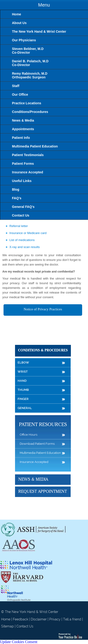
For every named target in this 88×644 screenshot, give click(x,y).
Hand (22, 381)
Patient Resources (43, 425)
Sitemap (8, 626)
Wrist (23, 372)
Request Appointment (43, 492)
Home (6, 619)
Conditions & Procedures (43, 351)
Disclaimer (39, 619)
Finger (23, 399)
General (25, 408)
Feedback (21, 619)
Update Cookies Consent (19, 642)
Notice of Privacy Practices (43, 309)
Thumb (23, 390)
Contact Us (25, 626)
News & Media (33, 479)
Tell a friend (72, 619)
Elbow (23, 362)
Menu (44, 5)
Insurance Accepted (34, 462)
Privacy (55, 619)
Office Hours (29, 435)
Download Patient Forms (37, 444)
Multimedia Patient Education (40, 453)
